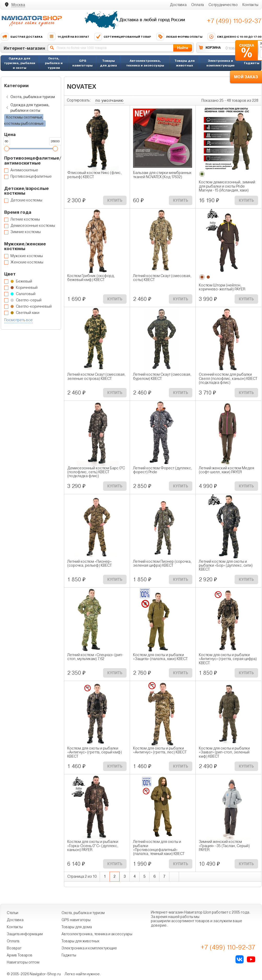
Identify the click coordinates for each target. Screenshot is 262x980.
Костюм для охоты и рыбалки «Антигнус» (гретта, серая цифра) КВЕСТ (228, 659)
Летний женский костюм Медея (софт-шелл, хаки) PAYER (227, 470)
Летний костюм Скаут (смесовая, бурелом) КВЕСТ (162, 376)
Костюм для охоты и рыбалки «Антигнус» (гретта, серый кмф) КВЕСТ (95, 752)
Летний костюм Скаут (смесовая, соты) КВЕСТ (162, 278)
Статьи (13, 913)
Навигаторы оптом (23, 962)
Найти (183, 48)
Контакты (250, 5)
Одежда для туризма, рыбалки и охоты (20, 63)
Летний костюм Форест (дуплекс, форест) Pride (163, 470)
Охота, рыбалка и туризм (54, 63)
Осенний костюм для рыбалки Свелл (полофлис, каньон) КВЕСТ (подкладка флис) (228, 379)
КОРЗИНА (213, 47)
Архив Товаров (20, 955)
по (110, 100)
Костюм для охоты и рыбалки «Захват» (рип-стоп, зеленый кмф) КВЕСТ (224, 752)
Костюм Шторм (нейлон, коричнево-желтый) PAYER (222, 287)
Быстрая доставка (22, 37)
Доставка (178, 5)
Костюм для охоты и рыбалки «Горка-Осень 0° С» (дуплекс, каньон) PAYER (93, 846)
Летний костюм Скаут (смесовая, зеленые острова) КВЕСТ (96, 376)
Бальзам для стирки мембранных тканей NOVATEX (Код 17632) (162, 175)
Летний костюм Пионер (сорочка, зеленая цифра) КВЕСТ (162, 564)
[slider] (7, 149)
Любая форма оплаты (179, 37)
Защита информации (25, 934)
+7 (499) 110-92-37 (234, 21)
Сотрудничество (223, 5)
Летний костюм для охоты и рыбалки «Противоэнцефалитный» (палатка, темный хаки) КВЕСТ (159, 848)
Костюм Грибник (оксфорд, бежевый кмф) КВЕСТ (91, 278)
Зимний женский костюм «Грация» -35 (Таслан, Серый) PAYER (224, 846)
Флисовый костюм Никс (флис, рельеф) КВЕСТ (94, 175)
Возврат (14, 948)
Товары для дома (108, 63)
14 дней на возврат (68, 37)
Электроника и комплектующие (221, 63)
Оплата (198, 5)
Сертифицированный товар (123, 37)
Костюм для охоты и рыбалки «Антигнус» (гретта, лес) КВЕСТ (160, 750)
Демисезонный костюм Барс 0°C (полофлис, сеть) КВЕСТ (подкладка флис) (96, 472)
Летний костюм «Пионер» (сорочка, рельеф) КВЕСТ (90, 564)
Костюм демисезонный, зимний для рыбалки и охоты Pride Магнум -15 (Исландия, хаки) (227, 186)
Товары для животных (184, 63)
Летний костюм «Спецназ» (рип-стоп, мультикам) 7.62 (95, 657)
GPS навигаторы (82, 63)
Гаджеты (252, 63)
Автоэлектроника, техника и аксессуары (145, 63)
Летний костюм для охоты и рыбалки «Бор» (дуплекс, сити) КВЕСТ (226, 566)
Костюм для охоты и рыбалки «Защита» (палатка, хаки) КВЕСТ (160, 657)
